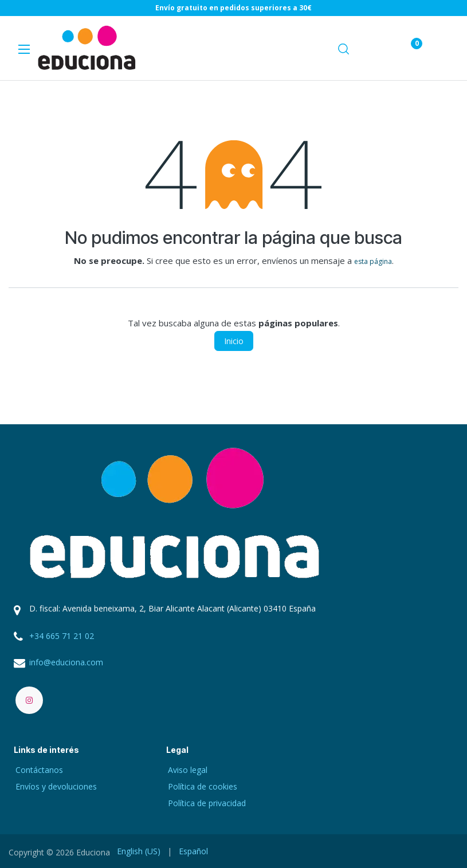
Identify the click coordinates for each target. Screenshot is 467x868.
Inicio (234, 341)
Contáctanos (39, 770)
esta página (373, 261)
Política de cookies (203, 786)
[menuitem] (139, 851)
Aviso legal (188, 770)
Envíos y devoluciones (56, 786)
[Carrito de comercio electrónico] (376, 48)
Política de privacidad (207, 803)
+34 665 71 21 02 (62, 636)
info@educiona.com (66, 662)
